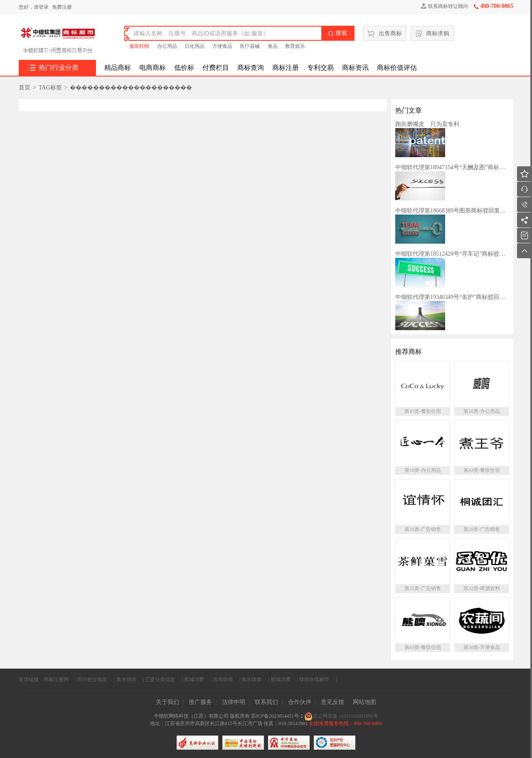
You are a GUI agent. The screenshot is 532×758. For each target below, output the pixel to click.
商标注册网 (56, 679)
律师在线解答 (314, 679)
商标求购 (433, 34)
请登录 (41, 7)
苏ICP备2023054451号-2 (278, 716)
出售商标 (385, 34)
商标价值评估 (397, 68)
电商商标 (153, 68)
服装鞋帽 (139, 46)
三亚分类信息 (160, 679)
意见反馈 (332, 702)
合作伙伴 (300, 702)
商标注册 (286, 68)
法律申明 (234, 702)
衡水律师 (126, 679)
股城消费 (194, 679)
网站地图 (365, 702)
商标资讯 (355, 68)
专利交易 (320, 68)
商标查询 (251, 68)
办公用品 (167, 46)
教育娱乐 (295, 46)
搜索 (337, 33)
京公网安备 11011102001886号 (341, 716)
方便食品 (222, 46)
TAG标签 (50, 88)
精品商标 (118, 68)
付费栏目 (216, 68)
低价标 (184, 68)
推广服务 (200, 702)
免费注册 (62, 7)
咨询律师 (223, 679)
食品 (273, 46)
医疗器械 (250, 46)
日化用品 (195, 46)
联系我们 (266, 702)
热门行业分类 (53, 68)
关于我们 (167, 702)
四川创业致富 (92, 679)
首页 (25, 88)
